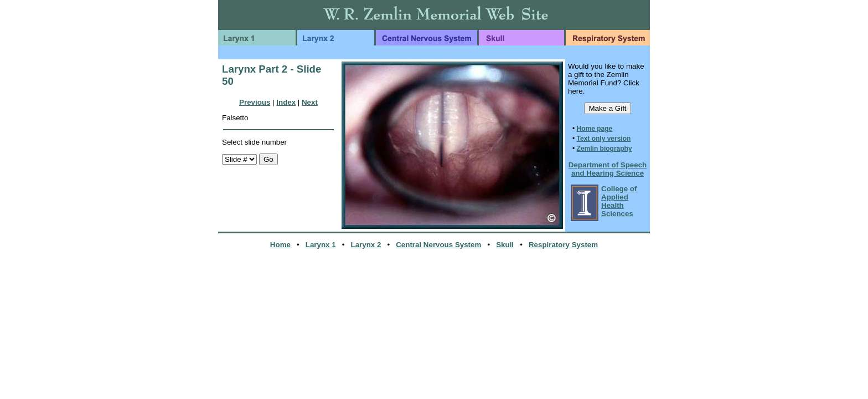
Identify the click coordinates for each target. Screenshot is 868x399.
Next (310, 102)
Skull (505, 245)
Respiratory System (563, 245)
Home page (595, 129)
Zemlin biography (604, 149)
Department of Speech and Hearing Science (608, 169)
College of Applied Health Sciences (619, 201)
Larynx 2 (366, 245)
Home (280, 245)
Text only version (604, 139)
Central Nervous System (438, 245)
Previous (255, 102)
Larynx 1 (321, 245)
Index (286, 102)
